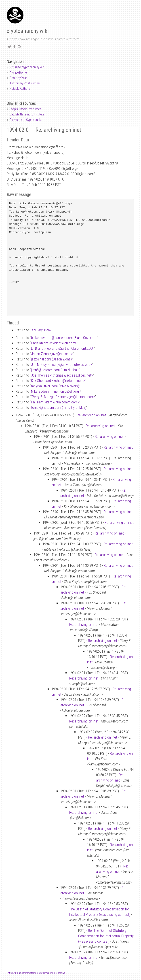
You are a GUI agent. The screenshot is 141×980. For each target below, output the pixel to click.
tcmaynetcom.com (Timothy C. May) (59, 408)
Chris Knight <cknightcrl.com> (54, 343)
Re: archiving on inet (91, 415)
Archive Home (18, 72)
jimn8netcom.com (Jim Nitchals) (56, 370)
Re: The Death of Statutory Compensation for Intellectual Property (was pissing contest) (106, 936)
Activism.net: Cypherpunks (26, 120)
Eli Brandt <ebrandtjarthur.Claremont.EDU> (63, 348)
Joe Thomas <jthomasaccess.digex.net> (62, 375)
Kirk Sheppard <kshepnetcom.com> (58, 381)
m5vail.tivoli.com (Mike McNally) (55, 386)
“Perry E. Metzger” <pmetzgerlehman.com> (63, 397)
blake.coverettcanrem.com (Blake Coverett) (64, 338)
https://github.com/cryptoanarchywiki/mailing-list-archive (36, 973)
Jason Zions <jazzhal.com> (52, 354)
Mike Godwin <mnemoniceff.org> (56, 391)
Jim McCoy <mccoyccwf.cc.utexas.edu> (61, 365)
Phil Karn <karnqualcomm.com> (55, 402)
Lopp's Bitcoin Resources (25, 109)
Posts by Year (18, 78)
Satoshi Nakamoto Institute (27, 114)
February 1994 (40, 330)
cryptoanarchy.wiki (28, 31)
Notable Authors (20, 89)
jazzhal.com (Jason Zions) (51, 359)
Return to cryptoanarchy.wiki (27, 67)
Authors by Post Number (25, 83)
